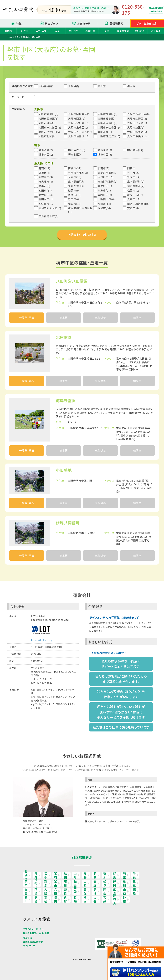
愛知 (125, 883)
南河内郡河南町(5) (138, 204)
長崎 (75, 900)
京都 (36, 891)
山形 (75, 875)
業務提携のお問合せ (33, 942)
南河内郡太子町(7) (50, 208)
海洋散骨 (74, 31)
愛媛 (36, 900)
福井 (75, 883)
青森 (36, 875)
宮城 (56, 875)
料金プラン (51, 23)
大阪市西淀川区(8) (138, 114)
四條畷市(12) (47, 204)
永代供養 (71, 86)
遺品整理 (90, 31)
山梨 (85, 883)
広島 (115, 891)
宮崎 (105, 900)
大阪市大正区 (106, 132)
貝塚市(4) (44, 173)
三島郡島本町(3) (49, 216)
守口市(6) (74, 199)
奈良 (65, 891)
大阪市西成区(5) (49, 119)
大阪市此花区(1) (137, 123)
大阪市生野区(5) (137, 119)
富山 (56, 883)
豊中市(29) (134, 173)
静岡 (115, 883)
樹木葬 (129, 86)
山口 (125, 891)
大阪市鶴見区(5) (49, 114)
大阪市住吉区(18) (79, 136)
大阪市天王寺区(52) (80, 132)
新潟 (46, 883)
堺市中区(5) (105, 154)
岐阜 (105, 883)
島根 (95, 891)
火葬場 (25, 31)
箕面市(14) (134, 177)
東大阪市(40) (47, 195)
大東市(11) (134, 199)
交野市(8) (133, 208)
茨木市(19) (75, 177)
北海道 (26, 875)
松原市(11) (134, 190)
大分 (95, 900)
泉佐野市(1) (105, 186)
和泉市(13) (75, 204)
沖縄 (125, 900)
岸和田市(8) (105, 195)
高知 (46, 900)
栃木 (105, 875)
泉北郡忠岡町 (76, 186)
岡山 (105, 891)
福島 (85, 875)
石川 (65, 883)
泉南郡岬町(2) (136, 181)
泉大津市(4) (46, 181)
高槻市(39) (75, 168)
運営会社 (156, 31)
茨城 (95, 875)
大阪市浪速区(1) (108, 123)
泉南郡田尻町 (76, 181)
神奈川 (36, 883)
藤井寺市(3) (46, 177)
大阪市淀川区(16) (79, 123)
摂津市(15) (75, 195)
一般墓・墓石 (44, 86)
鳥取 (85, 891)
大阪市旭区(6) (136, 127)
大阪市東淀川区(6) (50, 127)
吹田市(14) (104, 204)
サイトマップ (29, 946)
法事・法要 (41, 31)
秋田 (65, 875)
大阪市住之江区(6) (109, 136)
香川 (26, 900)
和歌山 (75, 891)
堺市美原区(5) (77, 150)
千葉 (134, 875)
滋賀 (26, 891)
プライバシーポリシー (33, 929)
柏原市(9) (74, 190)
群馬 (115, 875)
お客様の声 (84, 23)
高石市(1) (44, 168)
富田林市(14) (47, 199)
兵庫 (56, 891)
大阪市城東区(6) (137, 132)
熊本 (85, 900)
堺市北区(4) (75, 154)
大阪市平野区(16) (49, 132)
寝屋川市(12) (135, 195)
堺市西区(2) (46, 150)
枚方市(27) (104, 190)
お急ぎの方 (150, 23)
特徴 (19, 23)
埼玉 (125, 875)
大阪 (46, 891)
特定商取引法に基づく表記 (36, 933)
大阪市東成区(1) (78, 127)
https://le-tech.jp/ (42, 640)
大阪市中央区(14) (138, 136)
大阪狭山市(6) (106, 199)
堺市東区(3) (105, 150)
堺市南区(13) (47, 154)
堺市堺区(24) (135, 150)
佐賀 (65, 900)
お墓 (57, 31)
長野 (95, 883)
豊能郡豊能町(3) (78, 173)
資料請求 (139, 31)
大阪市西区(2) (77, 119)
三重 (134, 883)
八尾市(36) (104, 208)
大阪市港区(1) (47, 123)
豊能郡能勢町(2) (108, 173)
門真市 (131, 168)
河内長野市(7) (136, 186)
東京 (26, 883)
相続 (107, 31)
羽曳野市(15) (106, 177)
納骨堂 (100, 86)
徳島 (134, 891)
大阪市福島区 (106, 119)
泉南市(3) (44, 186)
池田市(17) (45, 190)
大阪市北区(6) (47, 136)
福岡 (56, 900)
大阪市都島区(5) (108, 114)
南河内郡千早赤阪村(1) (80, 210)
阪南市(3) (104, 168)
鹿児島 (115, 900)
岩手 (46, 875)
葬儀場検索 (117, 23)
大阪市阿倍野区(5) (79, 114)
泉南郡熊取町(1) (108, 181)
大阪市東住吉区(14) (110, 127)
